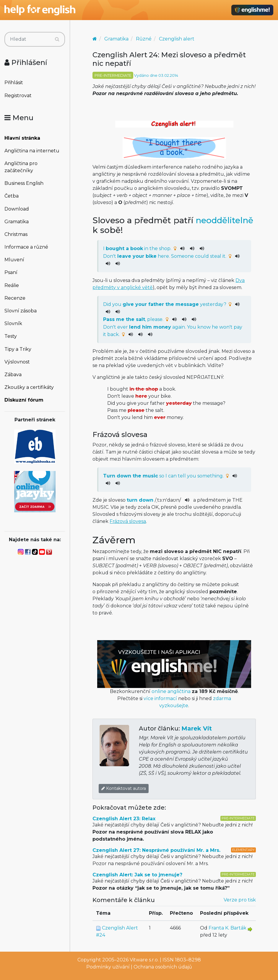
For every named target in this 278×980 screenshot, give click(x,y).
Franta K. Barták (227, 928)
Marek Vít (197, 728)
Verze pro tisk (240, 900)
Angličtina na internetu (32, 151)
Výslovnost (17, 362)
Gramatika (17, 222)
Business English (24, 183)
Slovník (13, 323)
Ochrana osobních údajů (163, 967)
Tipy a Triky (18, 349)
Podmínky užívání (108, 967)
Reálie (12, 285)
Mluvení (14, 260)
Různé (144, 39)
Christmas (16, 234)
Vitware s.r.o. (144, 960)
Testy (11, 336)
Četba (12, 196)
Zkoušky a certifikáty (29, 387)
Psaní (11, 272)
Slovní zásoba (21, 311)
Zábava (13, 375)
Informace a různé (26, 247)
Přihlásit (14, 83)
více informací (160, 698)
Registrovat (18, 96)
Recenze (15, 298)
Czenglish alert (177, 39)
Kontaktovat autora (124, 788)
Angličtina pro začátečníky (21, 167)
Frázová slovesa (128, 521)
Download (17, 209)
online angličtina (171, 691)
